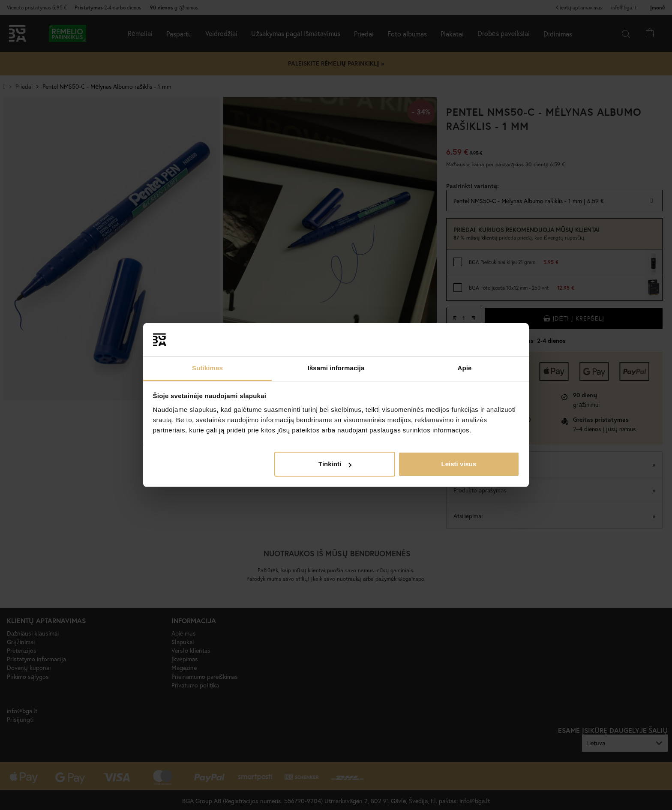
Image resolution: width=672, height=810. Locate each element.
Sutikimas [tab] (207, 368)
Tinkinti (335, 464)
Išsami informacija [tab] (336, 368)
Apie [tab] (465, 368)
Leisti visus (459, 464)
